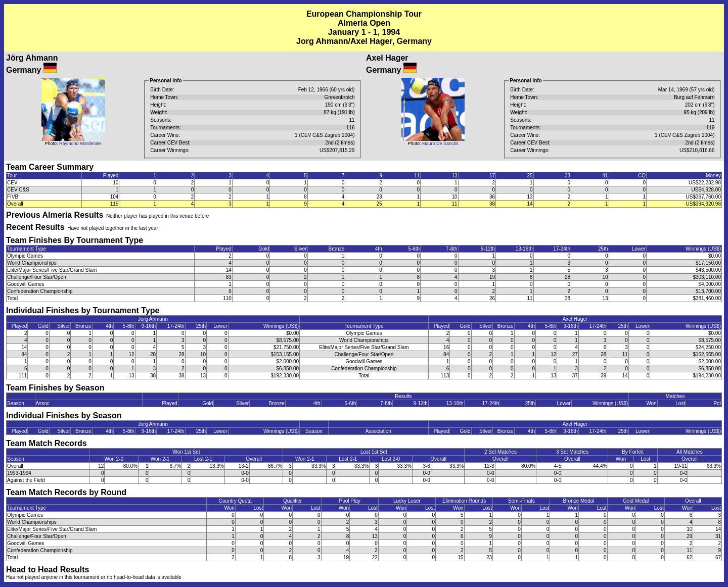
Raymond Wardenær (80, 143)
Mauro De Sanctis (440, 143)
